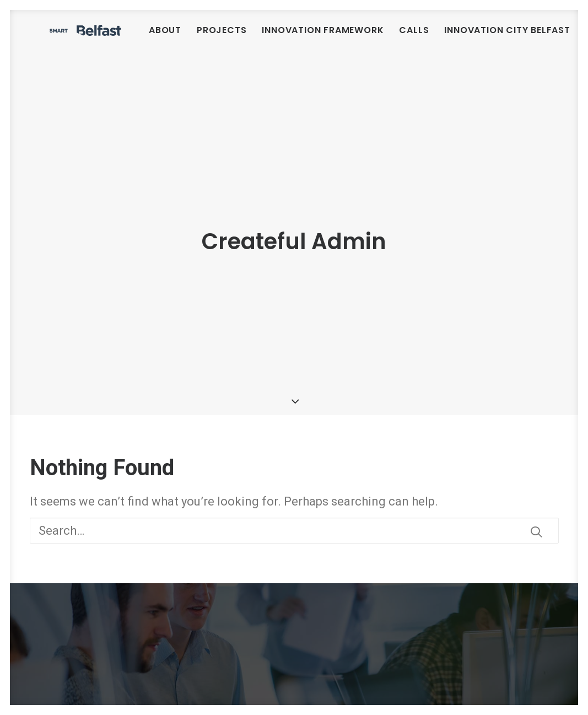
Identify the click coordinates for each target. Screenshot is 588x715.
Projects (290, 38)
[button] (536, 502)
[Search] (294, 501)
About (233, 38)
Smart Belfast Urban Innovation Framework (138, 622)
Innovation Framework (391, 38)
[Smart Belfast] (120, 39)
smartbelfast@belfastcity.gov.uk (366, 699)
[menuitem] (233, 39)
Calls (482, 38)
